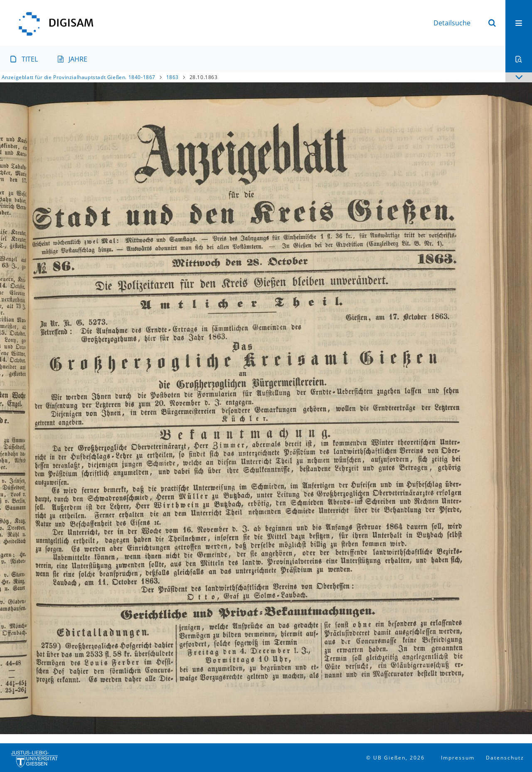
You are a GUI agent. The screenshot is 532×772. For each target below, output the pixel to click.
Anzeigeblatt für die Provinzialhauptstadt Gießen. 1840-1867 (79, 77)
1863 (172, 77)
